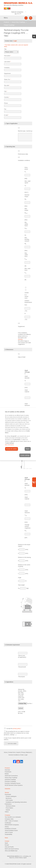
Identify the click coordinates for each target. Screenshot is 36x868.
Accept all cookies (12, 449)
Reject (28, 449)
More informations (10, 445)
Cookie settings (25, 455)
